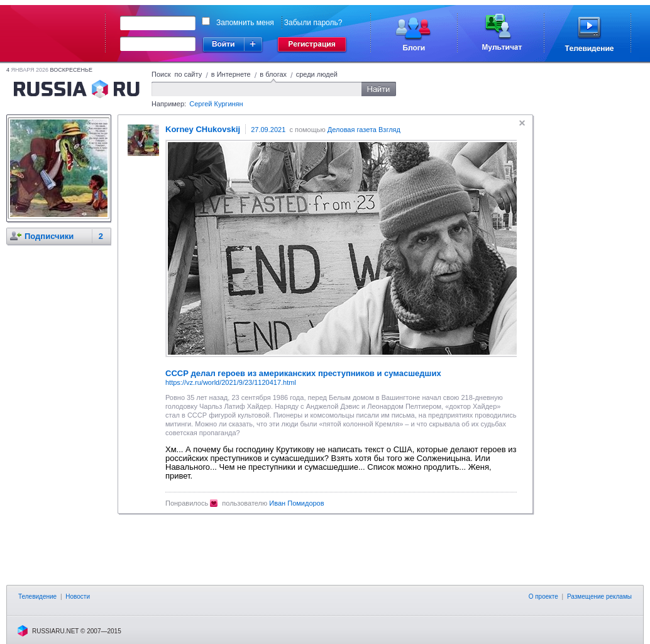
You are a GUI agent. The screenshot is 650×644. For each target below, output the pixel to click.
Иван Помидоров (296, 503)
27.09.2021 (268, 130)
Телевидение (37, 597)
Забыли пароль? (313, 23)
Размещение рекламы (599, 597)
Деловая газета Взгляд (364, 130)
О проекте (543, 597)
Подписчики (49, 236)
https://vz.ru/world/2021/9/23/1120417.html (231, 382)
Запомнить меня (245, 23)
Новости (78, 597)
